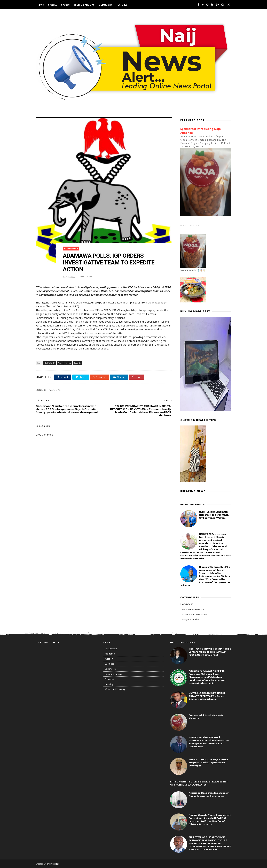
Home (183, 225)
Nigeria (52, 5)
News (41, 5)
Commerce (110, 669)
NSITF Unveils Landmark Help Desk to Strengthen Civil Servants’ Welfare (214, 515)
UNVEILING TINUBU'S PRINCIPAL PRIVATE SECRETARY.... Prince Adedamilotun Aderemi (207, 696)
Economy (109, 679)
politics (68, 363)
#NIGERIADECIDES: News (195, 614)
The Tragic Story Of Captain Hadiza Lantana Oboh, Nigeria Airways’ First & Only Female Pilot (210, 652)
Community (106, 5)
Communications (113, 674)
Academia (110, 654)
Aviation (109, 659)
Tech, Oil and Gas (84, 5)
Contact (195, 225)
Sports (65, 5)
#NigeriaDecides (191, 619)
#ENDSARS (188, 604)
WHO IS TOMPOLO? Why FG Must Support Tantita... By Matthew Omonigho (209, 763)
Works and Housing (115, 689)
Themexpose (53, 864)
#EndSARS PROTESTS (193, 609)
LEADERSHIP (71, 249)
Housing (109, 684)
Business (109, 664)
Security (77, 363)
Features (122, 5)
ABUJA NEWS (111, 649)
